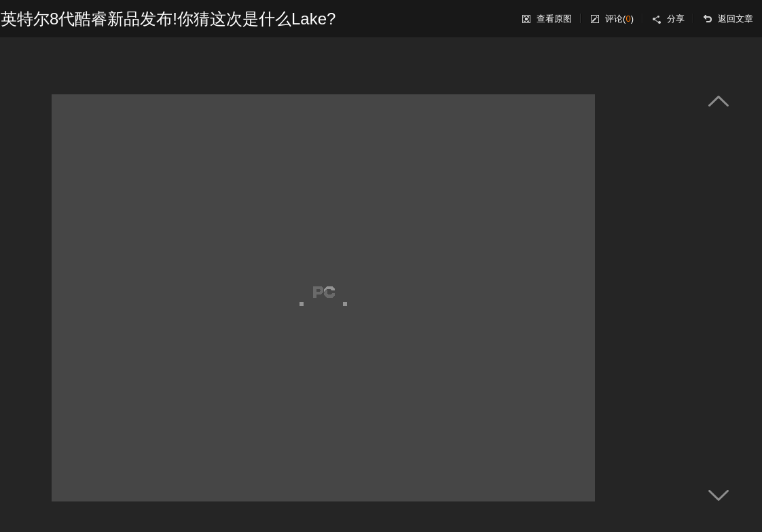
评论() (619, 19)
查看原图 (554, 19)
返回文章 (736, 19)
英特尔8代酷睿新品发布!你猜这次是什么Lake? (168, 19)
